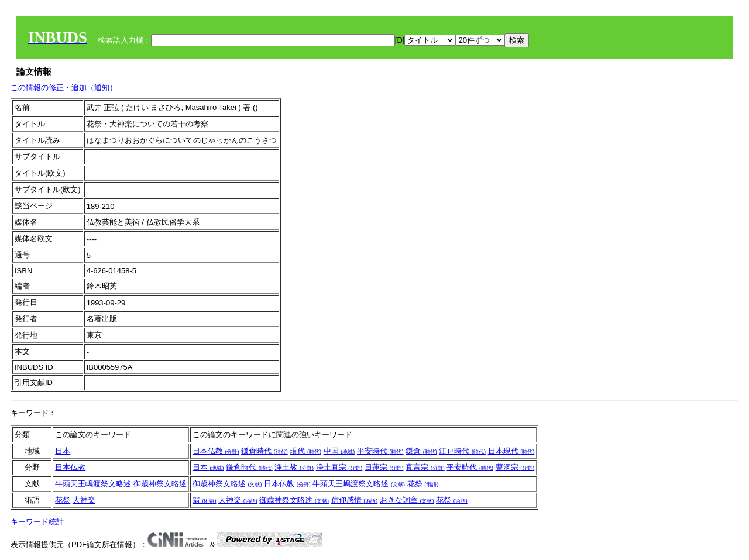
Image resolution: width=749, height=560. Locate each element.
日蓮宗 (384, 467)
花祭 (423, 484)
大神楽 (84, 500)
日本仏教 (216, 451)
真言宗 (425, 467)
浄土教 (294, 467)
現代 (305, 451)
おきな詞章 (407, 500)
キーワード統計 (37, 522)
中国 (339, 451)
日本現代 (511, 451)
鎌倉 (421, 451)
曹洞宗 (515, 467)
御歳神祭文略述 (160, 484)
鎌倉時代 (264, 451)
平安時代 (380, 451)
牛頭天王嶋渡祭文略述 (93, 484)
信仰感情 (355, 500)
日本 (63, 451)
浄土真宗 (339, 467)
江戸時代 (462, 451)
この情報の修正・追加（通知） (64, 87)
